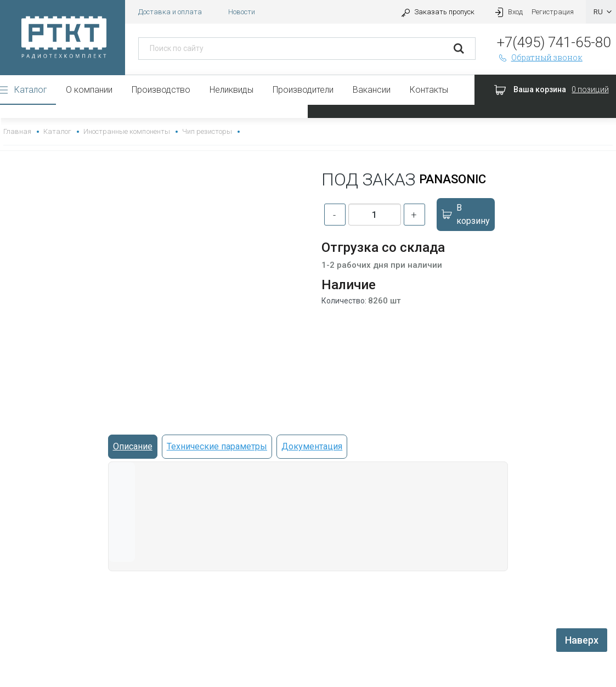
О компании (89, 90)
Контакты (429, 90)
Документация (312, 446)
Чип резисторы (207, 131)
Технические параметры (217, 446)
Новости (242, 12)
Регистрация (553, 12)
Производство (161, 90)
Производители (303, 90)
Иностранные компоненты (126, 131)
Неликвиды (231, 90)
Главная (17, 131)
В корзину (465, 214)
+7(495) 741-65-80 (554, 42)
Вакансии (372, 90)
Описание (133, 446)
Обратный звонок (540, 57)
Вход (507, 12)
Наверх (582, 640)
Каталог (31, 90)
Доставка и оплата (170, 12)
